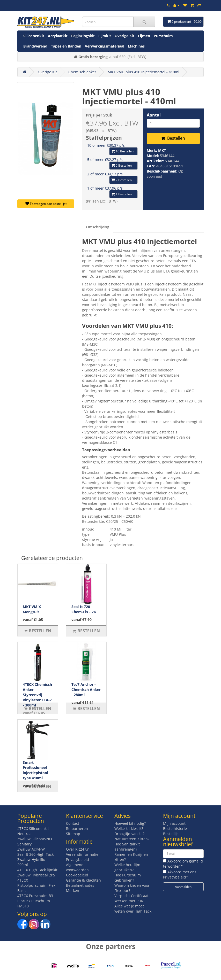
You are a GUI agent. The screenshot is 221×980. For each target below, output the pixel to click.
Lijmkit (105, 36)
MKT (162, 150)
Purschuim (163, 36)
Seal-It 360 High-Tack (35, 854)
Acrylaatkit (58, 36)
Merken (73, 890)
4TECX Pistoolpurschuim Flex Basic (36, 885)
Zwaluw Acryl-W (31, 849)
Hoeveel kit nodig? (130, 823)
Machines (136, 46)
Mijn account (174, 823)
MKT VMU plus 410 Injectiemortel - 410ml (143, 72)
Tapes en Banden (66, 46)
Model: (153, 156)
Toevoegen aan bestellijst (46, 204)
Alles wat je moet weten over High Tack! (133, 909)
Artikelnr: (156, 161)
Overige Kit (124, 36)
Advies (123, 816)
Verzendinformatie (82, 854)
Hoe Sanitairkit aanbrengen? (127, 847)
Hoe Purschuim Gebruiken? (128, 878)
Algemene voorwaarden (77, 867)
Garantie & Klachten (83, 880)
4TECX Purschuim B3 (35, 896)
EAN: (152, 166)
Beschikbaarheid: (163, 171)
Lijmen (144, 36)
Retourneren (77, 829)
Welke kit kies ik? (129, 829)
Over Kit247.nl (78, 849)
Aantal (154, 115)
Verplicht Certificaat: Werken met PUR (132, 898)
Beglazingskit (83, 36)
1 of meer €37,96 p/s (105, 188)
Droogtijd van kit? (129, 834)
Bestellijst (171, 834)
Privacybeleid (78, 860)
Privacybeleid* (176, 877)
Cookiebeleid (77, 875)
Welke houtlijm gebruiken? (127, 867)
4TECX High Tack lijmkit (37, 870)
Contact (73, 823)
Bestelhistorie (175, 829)
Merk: (152, 150)
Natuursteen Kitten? (132, 839)
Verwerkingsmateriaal (105, 46)
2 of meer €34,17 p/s (105, 174)
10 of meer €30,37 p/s (106, 145)
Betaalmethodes (80, 885)
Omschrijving (98, 227)
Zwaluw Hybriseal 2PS (36, 875)
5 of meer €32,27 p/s (105, 160)
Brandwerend (35, 46)
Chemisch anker (82, 72)
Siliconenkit (34, 36)
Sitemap (73, 834)
